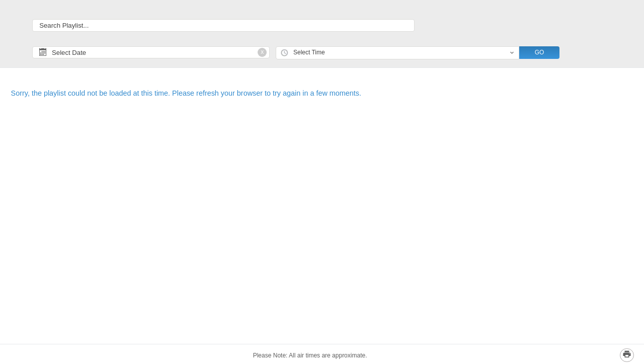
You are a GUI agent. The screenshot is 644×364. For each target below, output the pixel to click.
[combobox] (397, 53)
